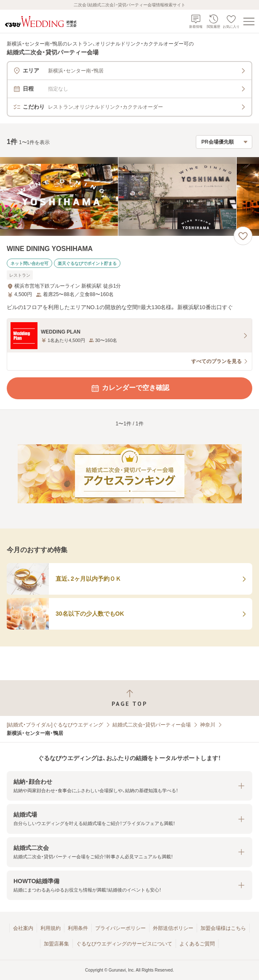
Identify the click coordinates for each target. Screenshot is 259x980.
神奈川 (208, 725)
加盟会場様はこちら (223, 928)
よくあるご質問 (197, 944)
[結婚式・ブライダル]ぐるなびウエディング (55, 725)
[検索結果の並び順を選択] (224, 142)
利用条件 (78, 928)
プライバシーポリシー (120, 928)
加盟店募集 (56, 944)
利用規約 (51, 928)
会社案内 (23, 928)
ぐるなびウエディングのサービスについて (124, 944)
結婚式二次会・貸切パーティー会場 (152, 725)
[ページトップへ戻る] (129, 698)
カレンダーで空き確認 (130, 388)
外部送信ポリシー (173, 928)
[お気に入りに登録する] (243, 236)
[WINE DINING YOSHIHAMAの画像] (129, 196)
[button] (129, 786)
